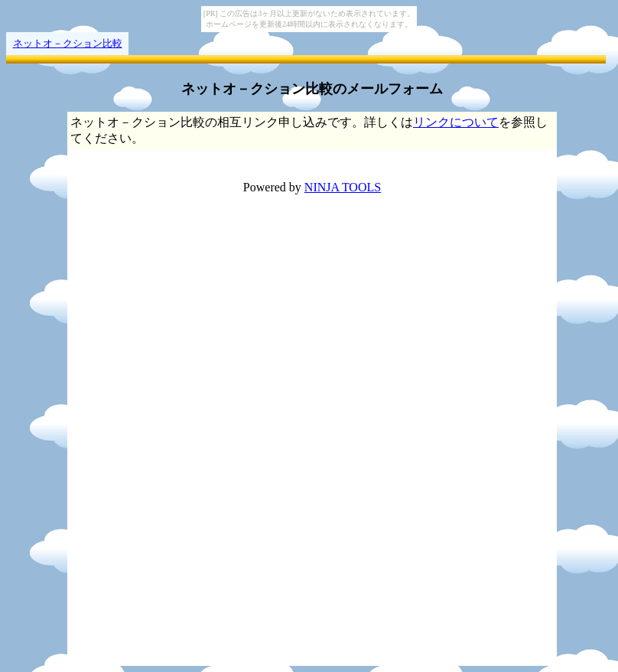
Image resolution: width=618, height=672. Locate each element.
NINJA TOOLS (343, 187)
